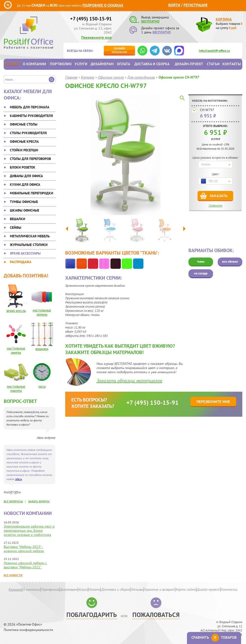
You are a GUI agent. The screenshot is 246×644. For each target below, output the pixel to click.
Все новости (13, 575)
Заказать (219, 196)
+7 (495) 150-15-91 (91, 19)
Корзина (224, 19)
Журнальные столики (29, 245)
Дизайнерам (102, 64)
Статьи (213, 64)
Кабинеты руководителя (31, 116)
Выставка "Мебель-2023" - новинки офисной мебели (24, 549)
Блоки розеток (23, 167)
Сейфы (15, 228)
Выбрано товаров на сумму (229, 26)
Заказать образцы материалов (129, 381)
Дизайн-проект (189, 64)
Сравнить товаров (214, 637)
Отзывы (137, 589)
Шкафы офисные (24, 210)
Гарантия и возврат (159, 589)
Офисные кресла (24, 142)
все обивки (230, 262)
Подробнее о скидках (103, 5)
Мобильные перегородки (31, 193)
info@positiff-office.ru (214, 51)
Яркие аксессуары (25, 253)
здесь (19, 479)
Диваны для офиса (26, 176)
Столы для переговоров (30, 159)
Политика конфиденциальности (28, 630)
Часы (42, 387)
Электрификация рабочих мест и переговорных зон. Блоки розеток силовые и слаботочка (29, 530)
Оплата (123, 64)
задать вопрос (39, 501)
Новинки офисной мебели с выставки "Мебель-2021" (25, 565)
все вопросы (13, 501)
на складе (201, 273)
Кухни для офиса (25, 185)
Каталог (12, 64)
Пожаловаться (156, 615)
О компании (34, 64)
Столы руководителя (28, 133)
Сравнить (215, 206)
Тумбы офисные (24, 202)
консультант (119, 50)
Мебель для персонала (30, 107)
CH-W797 (207, 110)
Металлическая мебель (30, 236)
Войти (174, 5)
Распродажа (21, 262)
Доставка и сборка (152, 64)
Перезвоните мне (96, 37)
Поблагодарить (92, 615)
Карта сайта (186, 589)
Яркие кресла (16, 311)
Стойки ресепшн (24, 150)
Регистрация (195, 5)
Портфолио (61, 64)
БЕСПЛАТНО (150, 21)
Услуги (81, 64)
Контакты (232, 64)
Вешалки (17, 219)
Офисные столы (24, 124)
